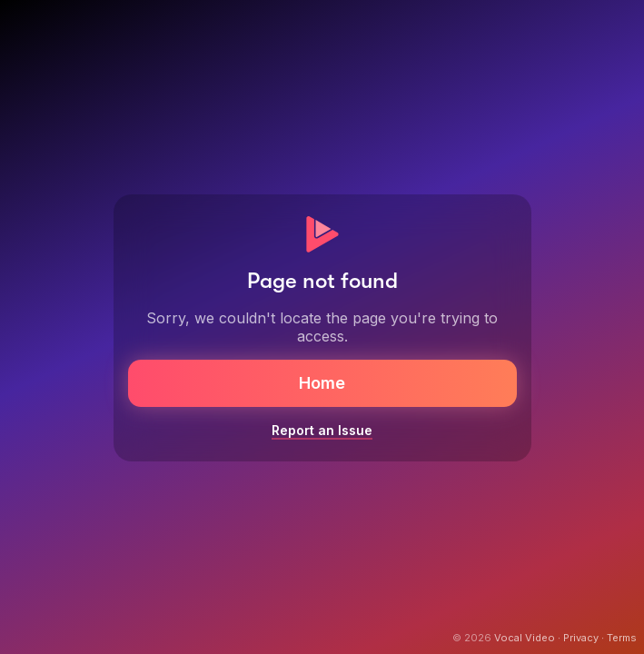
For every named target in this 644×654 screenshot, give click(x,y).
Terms (622, 638)
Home (322, 383)
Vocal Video (525, 638)
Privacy (581, 638)
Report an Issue (322, 430)
